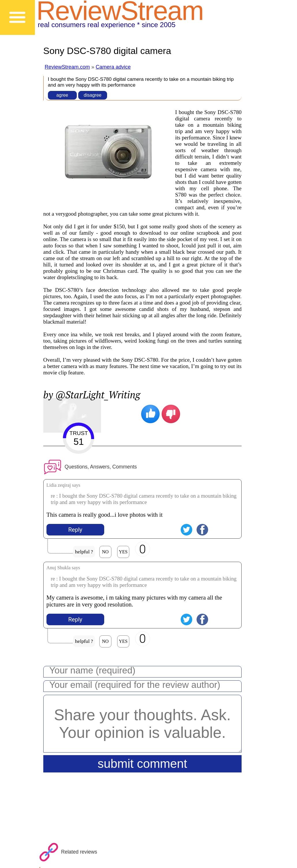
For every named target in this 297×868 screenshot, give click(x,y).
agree (62, 95)
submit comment (142, 764)
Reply (75, 530)
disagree (93, 95)
